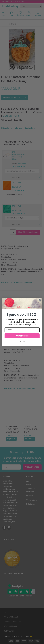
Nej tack (22, 342)
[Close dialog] (40, 300)
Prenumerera (22, 336)
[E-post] (22, 330)
